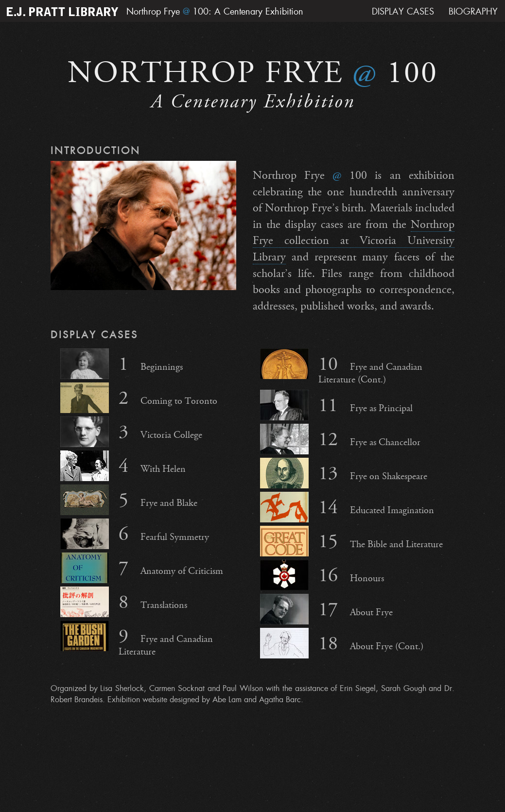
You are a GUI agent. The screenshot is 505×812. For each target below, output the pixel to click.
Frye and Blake (129, 500)
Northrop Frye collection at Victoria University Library (354, 241)
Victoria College (131, 432)
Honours (322, 575)
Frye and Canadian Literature (137, 639)
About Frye (326, 609)
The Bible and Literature (351, 541)
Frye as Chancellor (340, 439)
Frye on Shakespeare (344, 473)
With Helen (123, 466)
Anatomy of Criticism (142, 568)
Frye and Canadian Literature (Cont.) (341, 367)
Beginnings (122, 364)
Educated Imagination (347, 507)
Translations (124, 602)
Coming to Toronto (139, 398)
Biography (473, 12)
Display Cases (403, 12)
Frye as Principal (336, 405)
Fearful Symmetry (135, 534)
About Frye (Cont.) (342, 643)
